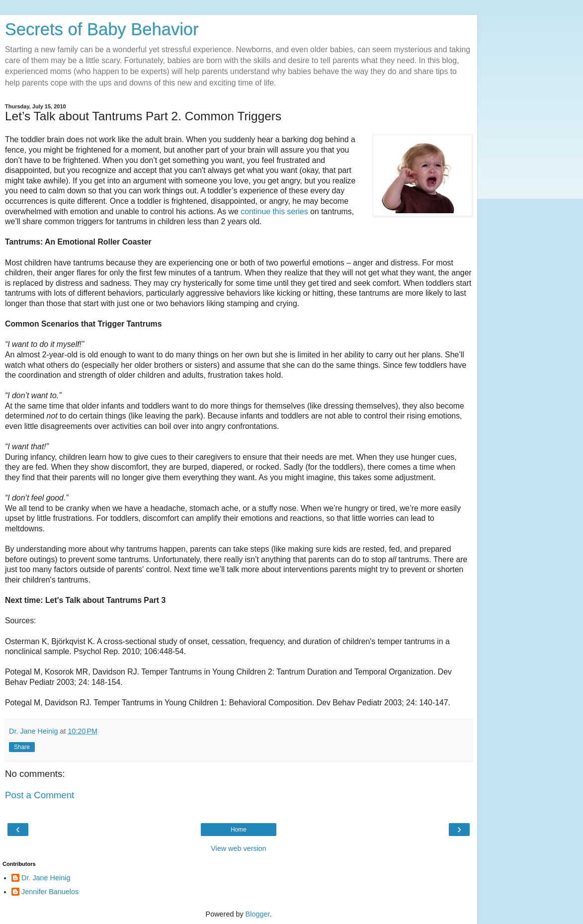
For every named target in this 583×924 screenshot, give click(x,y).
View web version (239, 848)
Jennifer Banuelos (50, 892)
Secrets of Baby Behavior (102, 29)
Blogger (258, 914)
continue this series (275, 211)
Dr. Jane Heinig (46, 878)
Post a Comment (40, 795)
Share (22, 747)
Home (239, 830)
